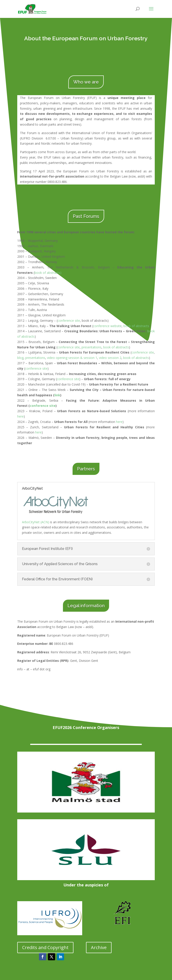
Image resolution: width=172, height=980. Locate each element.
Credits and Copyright (45, 947)
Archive (99, 947)
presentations (91, 347)
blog (20, 358)
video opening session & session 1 (72, 358)
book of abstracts (136, 326)
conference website (107, 326)
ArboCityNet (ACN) (35, 522)
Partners (86, 469)
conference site (69, 321)
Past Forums (86, 216)
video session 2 (110, 358)
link (57, 395)
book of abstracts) (48, 273)
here (20, 416)
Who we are (86, 82)
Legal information (86, 606)
